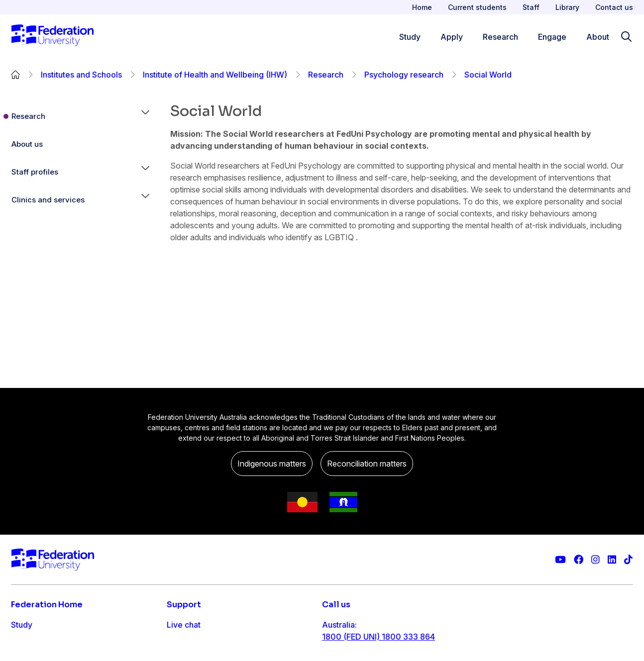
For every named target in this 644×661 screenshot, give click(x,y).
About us (27, 144)
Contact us (614, 7)
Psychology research (404, 75)
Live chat (184, 625)
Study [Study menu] (410, 37)
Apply (22, 645)
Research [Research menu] (500, 37)
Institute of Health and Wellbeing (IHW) (215, 75)
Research (326, 75)
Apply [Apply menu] (452, 37)
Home (422, 7)
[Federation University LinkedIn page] (612, 560)
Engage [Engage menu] (552, 37)
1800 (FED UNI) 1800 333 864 (378, 637)
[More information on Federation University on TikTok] (628, 560)
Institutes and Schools (81, 75)
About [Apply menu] (598, 37)
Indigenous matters (272, 464)
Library (567, 7)
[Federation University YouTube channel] (560, 560)
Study (22, 625)
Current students (477, 7)
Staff (531, 7)
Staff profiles (35, 172)
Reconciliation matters (367, 464)
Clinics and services (48, 200)
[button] (145, 116)
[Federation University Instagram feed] (595, 560)
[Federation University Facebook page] (579, 560)
